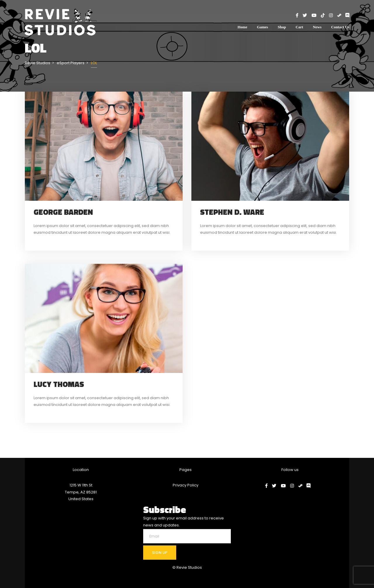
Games (262, 27)
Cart (299, 27)
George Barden (63, 212)
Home (242, 27)
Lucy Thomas (59, 384)
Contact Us (340, 27)
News (317, 27)
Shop (282, 27)
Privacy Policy (186, 485)
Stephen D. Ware (232, 212)
